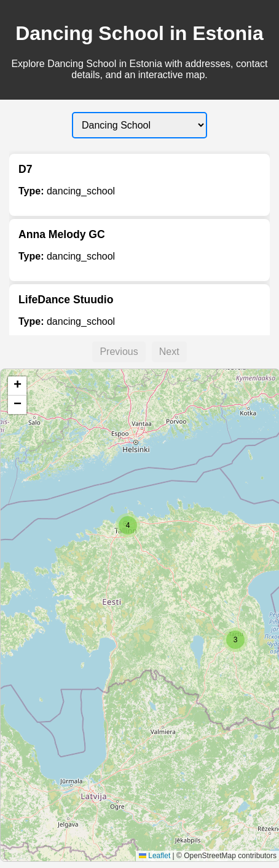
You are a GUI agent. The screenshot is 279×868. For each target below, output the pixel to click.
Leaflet (155, 856)
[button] (235, 640)
